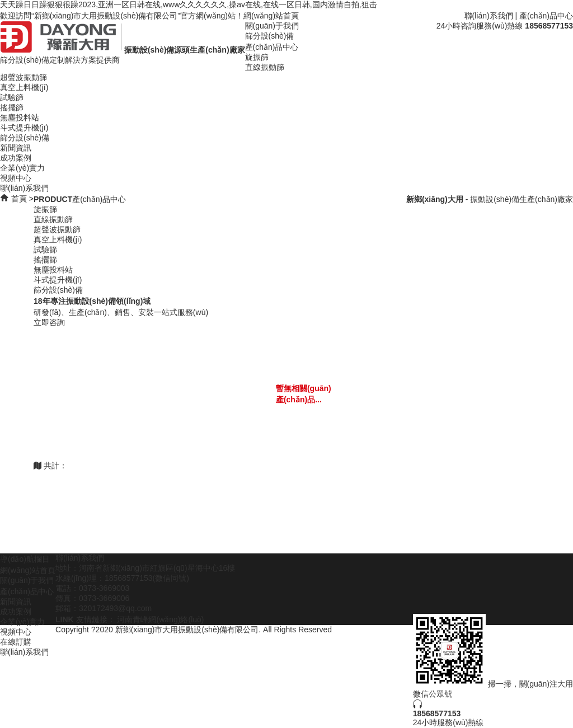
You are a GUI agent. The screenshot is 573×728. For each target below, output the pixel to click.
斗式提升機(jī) (24, 128)
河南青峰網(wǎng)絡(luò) (160, 619)
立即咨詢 (49, 322)
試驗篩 (12, 97)
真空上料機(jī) (24, 87)
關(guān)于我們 (272, 26)
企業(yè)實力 (22, 168)
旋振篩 (257, 57)
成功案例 (16, 158)
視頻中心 (16, 178)
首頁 (19, 199)
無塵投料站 (20, 118)
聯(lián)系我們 (489, 16)
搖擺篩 (12, 107)
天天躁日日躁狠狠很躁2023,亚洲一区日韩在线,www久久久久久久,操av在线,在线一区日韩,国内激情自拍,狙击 (189, 4)
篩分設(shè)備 (270, 36)
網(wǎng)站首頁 (271, 16)
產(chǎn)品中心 (546, 16)
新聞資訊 (16, 148)
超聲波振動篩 (24, 77)
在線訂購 (16, 642)
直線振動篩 (265, 67)
